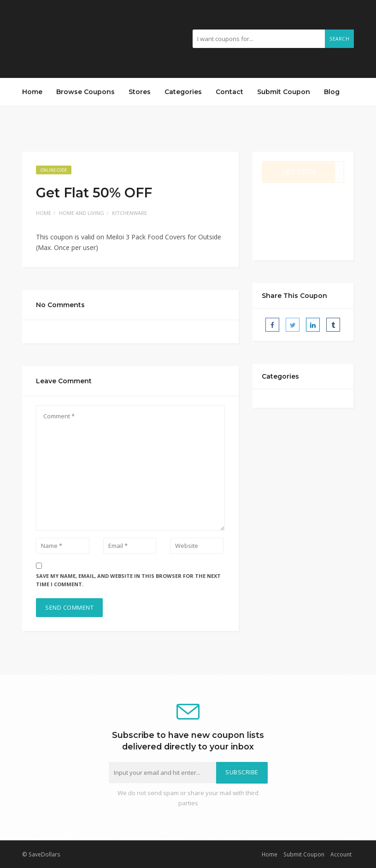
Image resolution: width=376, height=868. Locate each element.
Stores (140, 92)
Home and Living (82, 213)
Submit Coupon (284, 92)
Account (341, 854)
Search (339, 39)
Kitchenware (129, 213)
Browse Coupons (85, 92)
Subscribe (242, 772)
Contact (229, 92)
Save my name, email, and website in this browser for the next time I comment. (128, 580)
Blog (332, 92)
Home (32, 92)
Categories (183, 92)
